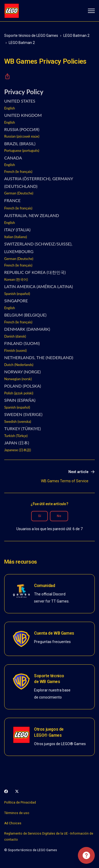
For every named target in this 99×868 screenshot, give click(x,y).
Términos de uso (17, 813)
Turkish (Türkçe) (16, 436)
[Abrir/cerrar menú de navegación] (91, 11)
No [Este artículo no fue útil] (59, 516)
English (10, 108)
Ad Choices (13, 823)
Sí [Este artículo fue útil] (39, 516)
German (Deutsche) (19, 193)
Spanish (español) (17, 294)
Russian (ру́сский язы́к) (22, 136)
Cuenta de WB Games (54, 633)
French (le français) (18, 172)
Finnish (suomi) (15, 350)
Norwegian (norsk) (18, 379)
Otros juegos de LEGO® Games (49, 732)
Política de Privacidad (20, 802)
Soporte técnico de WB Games (49, 679)
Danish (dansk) (15, 336)
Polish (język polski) (19, 393)
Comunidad (44, 586)
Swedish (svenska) (18, 422)
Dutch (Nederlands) (19, 365)
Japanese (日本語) (18, 450)
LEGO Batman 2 (76, 36)
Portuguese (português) (22, 150)
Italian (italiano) (16, 237)
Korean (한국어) (16, 279)
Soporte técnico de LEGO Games (31, 36)
